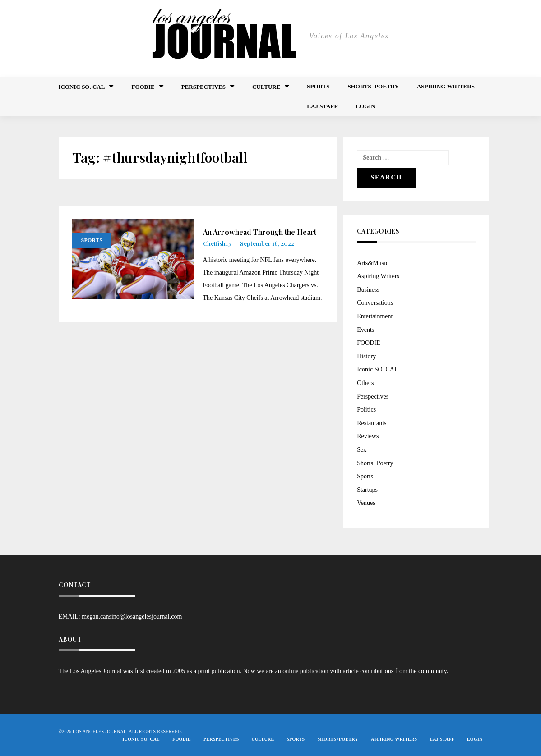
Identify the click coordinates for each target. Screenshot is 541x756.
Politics (366, 410)
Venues (366, 503)
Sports (318, 86)
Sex (362, 450)
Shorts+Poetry (373, 86)
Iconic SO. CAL (377, 369)
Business (368, 290)
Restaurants (372, 423)
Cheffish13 (217, 243)
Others (365, 383)
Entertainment (375, 316)
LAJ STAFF (322, 106)
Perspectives (203, 87)
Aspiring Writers (446, 86)
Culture (266, 87)
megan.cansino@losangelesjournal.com (132, 616)
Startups (367, 490)
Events (365, 330)
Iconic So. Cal (82, 87)
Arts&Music (373, 263)
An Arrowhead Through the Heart (260, 232)
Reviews (368, 436)
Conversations (375, 303)
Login (365, 106)
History (366, 356)
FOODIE (143, 87)
